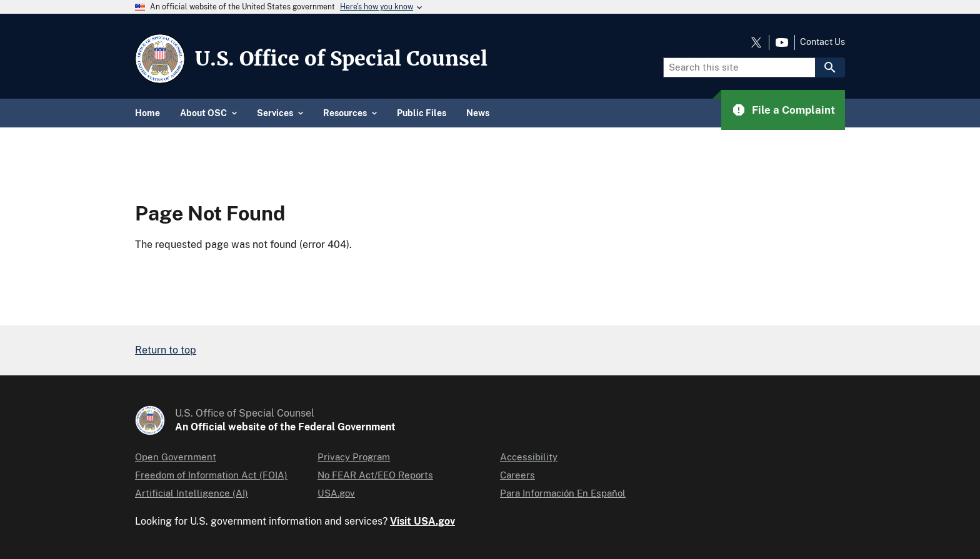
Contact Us (822, 42)
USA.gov (336, 493)
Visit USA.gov (422, 521)
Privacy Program (354, 457)
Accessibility (529, 457)
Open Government (176, 457)
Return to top (166, 350)
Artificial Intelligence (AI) (192, 493)
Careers (517, 475)
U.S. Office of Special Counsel (341, 59)
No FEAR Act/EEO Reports (375, 475)
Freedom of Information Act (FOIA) (211, 475)
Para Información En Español (563, 493)
